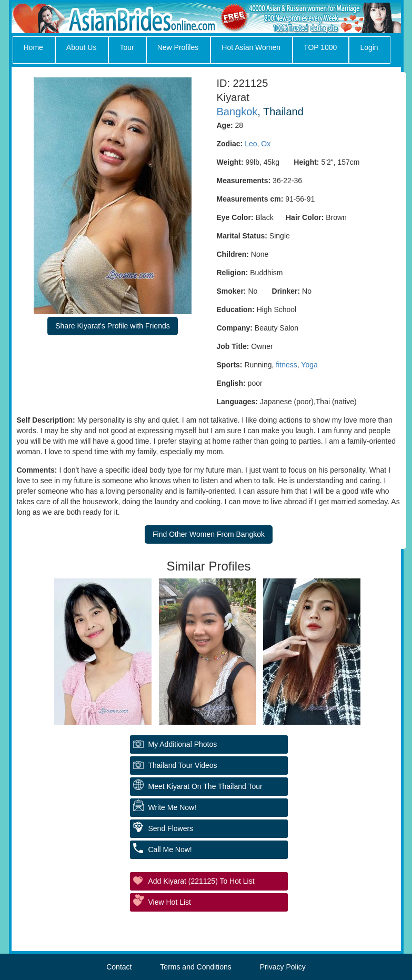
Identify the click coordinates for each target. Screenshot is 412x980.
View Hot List (170, 902)
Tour (127, 47)
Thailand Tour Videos (183, 765)
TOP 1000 (320, 47)
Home (33, 47)
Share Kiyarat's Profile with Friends (112, 326)
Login (369, 47)
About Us (82, 47)
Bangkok (237, 112)
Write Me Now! (173, 807)
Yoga (309, 365)
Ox (266, 144)
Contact (119, 967)
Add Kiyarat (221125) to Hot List (202, 881)
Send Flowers (171, 828)
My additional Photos (183, 744)
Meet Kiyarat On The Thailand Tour (205, 786)
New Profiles (178, 47)
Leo (251, 144)
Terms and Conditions (195, 967)
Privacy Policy (283, 967)
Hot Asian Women (251, 47)
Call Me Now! (170, 849)
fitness (286, 365)
